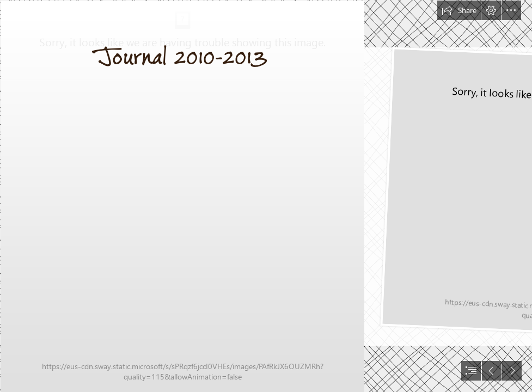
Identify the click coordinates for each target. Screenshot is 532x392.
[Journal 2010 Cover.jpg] (182, 196)
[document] (266, 196)
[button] (459, 10)
